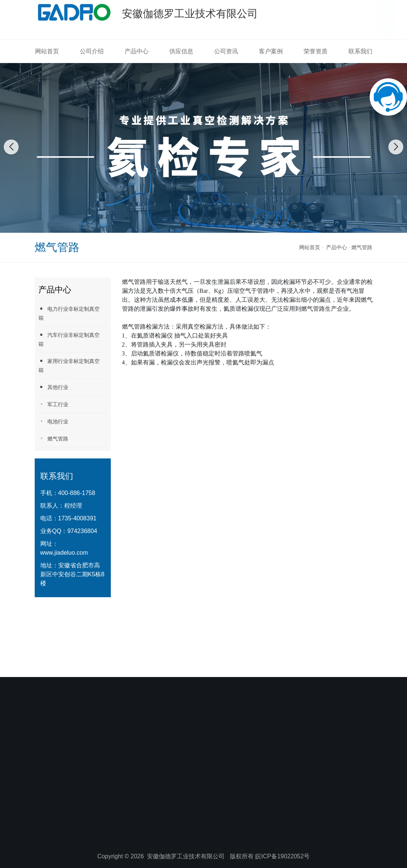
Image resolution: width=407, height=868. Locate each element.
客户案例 (271, 51)
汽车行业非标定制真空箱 (69, 339)
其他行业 (53, 387)
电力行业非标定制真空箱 (69, 313)
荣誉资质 (316, 51)
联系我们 (360, 51)
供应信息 (181, 51)
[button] (183, 225)
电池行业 (53, 421)
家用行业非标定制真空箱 (69, 365)
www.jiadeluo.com (64, 553)
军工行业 (53, 404)
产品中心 (137, 51)
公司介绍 (92, 51)
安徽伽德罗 (42, 693)
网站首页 (47, 51)
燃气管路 (362, 247)
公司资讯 (226, 51)
